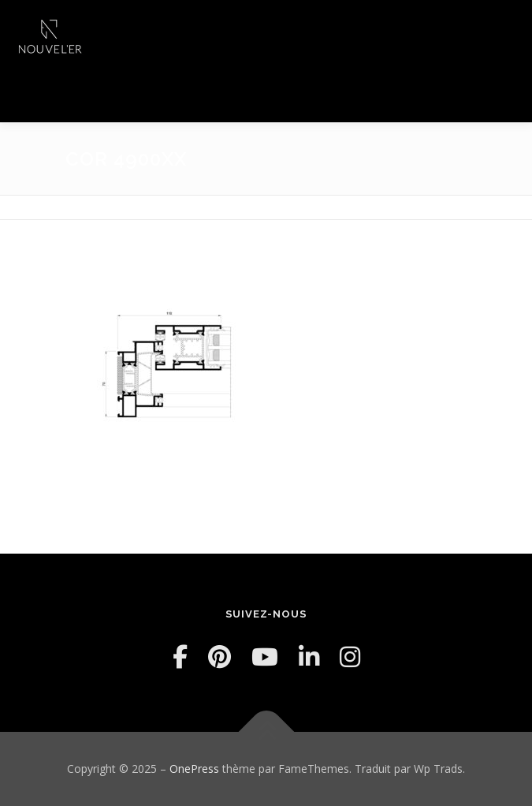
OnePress (194, 769)
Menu (506, 30)
